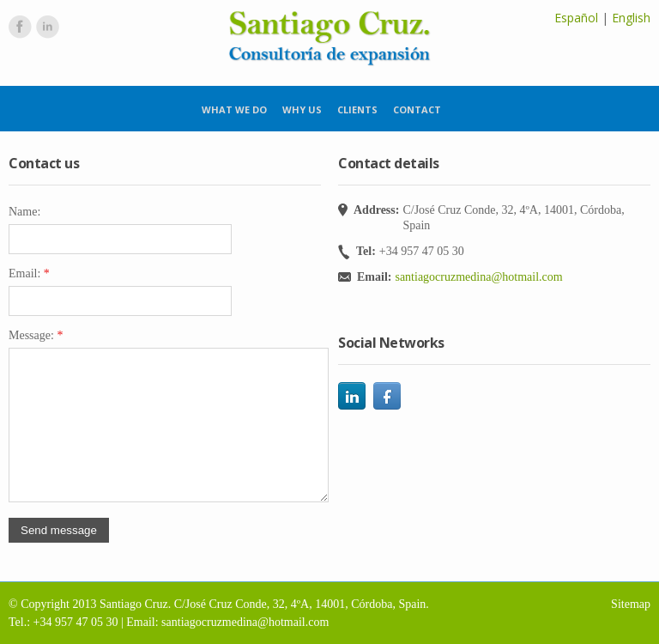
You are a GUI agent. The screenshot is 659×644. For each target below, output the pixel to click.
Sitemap (631, 604)
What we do (234, 109)
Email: (29, 273)
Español (576, 18)
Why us (302, 109)
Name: (24, 212)
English (631, 18)
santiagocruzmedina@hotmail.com (478, 277)
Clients (357, 109)
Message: (36, 335)
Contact (417, 109)
